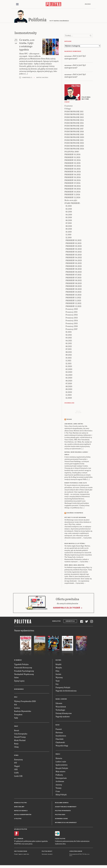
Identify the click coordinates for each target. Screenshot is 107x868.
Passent (59, 729)
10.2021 (69, 358)
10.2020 (69, 392)
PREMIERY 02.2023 (74, 249)
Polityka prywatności (63, 811)
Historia (59, 759)
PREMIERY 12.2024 (72, 198)
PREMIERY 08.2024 (73, 186)
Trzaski (69, 420)
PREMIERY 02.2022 (74, 246)
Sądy (16, 718)
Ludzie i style (61, 762)
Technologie (60, 710)
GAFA (16, 773)
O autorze (69, 106)
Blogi (58, 725)
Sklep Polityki (61, 795)
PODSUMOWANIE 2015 (74, 123)
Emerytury (19, 760)
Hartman (59, 733)
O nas (58, 792)
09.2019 (69, 229)
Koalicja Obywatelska (23, 712)
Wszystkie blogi (62, 746)
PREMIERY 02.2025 (73, 163)
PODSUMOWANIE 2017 (74, 129)
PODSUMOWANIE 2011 (74, 112)
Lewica (17, 708)
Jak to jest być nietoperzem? (75, 57)
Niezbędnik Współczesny (24, 674)
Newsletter (56, 621)
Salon (16, 678)
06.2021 (69, 347)
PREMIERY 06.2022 (74, 269)
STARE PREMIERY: (72, 203)
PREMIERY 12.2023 (73, 306)
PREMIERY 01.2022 (74, 241)
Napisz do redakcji (21, 811)
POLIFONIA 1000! (72, 152)
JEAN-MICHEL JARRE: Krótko (74, 424)
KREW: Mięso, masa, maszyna (74, 565)
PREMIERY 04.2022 (74, 258)
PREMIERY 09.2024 (73, 189)
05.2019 (69, 218)
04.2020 (69, 375)
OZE (16, 770)
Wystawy (59, 678)
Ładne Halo (26, 855)
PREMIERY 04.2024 (73, 172)
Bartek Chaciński (42, 78)
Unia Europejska (21, 734)
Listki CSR (18, 776)
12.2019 (69, 238)
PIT (16, 763)
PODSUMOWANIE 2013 (74, 118)
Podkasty (59, 775)
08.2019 (69, 226)
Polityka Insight (47, 852)
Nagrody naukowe (63, 717)
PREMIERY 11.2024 (72, 195)
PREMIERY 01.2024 (72, 155)
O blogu (68, 109)
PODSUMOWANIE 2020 (74, 137)
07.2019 (69, 223)
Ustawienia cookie (61, 819)
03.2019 (69, 212)
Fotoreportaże (61, 778)
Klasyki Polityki (62, 768)
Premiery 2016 (72, 326)
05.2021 (69, 344)
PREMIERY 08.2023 (74, 284)
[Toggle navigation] (17, 4)
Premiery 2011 (72, 312)
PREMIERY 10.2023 (74, 295)
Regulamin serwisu (62, 803)
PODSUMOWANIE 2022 (74, 143)
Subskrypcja (70, 621)
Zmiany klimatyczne (64, 714)
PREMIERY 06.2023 (74, 272)
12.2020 (69, 398)
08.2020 (69, 387)
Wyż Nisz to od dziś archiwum (75, 518)
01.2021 (69, 332)
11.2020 (69, 395)
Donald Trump (20, 737)
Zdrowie (59, 704)
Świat (16, 727)
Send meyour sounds (78, 412)
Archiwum (60, 782)
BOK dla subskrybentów (23, 815)
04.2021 (69, 341)
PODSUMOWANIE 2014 (74, 120)
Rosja (16, 744)
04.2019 (69, 215)
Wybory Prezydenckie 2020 (25, 702)
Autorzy (59, 785)
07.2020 (69, 384)
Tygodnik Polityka (21, 665)
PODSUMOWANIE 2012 (74, 115)
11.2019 (68, 235)
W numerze (18, 660)
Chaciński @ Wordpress (75, 513)
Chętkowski (60, 743)
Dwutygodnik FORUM (21, 852)
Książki (59, 665)
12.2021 (69, 364)
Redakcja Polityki (20, 803)
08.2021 (69, 352)
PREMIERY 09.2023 (74, 289)
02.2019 (69, 209)
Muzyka (59, 668)
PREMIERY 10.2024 (72, 192)
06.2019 (69, 221)
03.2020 (69, 372)
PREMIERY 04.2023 (74, 261)
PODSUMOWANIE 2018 (74, 132)
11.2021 (68, 361)
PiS (16, 705)
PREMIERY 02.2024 (73, 160)
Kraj (16, 697)
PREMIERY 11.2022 (73, 298)
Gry (57, 684)
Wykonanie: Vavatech (47, 855)
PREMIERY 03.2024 (73, 166)
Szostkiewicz (61, 736)
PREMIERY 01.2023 (74, 244)
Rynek (16, 756)
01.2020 (69, 367)
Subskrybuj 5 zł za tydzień (66, 608)
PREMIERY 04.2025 (73, 175)
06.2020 (69, 381)
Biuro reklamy (19, 807)
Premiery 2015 (72, 324)
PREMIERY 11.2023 (73, 301)
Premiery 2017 (72, 329)
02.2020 (69, 369)
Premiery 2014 (72, 321)
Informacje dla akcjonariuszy (66, 823)
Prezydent (18, 715)
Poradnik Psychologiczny (24, 671)
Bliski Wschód (20, 741)
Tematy (59, 788)
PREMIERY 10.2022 (74, 292)
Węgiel (17, 766)
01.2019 (69, 206)
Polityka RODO (60, 815)
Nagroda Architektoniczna (66, 691)
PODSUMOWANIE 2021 (74, 140)
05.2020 (69, 378)
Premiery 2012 (72, 315)
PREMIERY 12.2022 (73, 304)
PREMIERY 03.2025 (73, 169)
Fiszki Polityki (60, 839)
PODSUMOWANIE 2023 (74, 146)
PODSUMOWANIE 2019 (74, 135)
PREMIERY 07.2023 (74, 278)
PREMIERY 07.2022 (74, 275)
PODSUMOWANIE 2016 (74, 126)
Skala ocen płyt (71, 200)
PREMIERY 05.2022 (74, 263)
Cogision (21, 855)
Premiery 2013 (72, 318)
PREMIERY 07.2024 (72, 183)
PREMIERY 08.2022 (74, 281)
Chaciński (60, 739)
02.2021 (69, 335)
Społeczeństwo (61, 765)
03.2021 (69, 338)
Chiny (16, 747)
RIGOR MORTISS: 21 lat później (75, 544)
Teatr (58, 681)
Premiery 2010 (72, 309)
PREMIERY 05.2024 (73, 178)
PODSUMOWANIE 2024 (74, 149)
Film (57, 671)
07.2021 (69, 349)
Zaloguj (88, 4)
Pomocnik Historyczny (23, 668)
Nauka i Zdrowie (61, 700)
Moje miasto (60, 772)
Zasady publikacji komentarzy (66, 807)
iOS (15, 839)
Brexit (17, 731)
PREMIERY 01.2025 (72, 158)
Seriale (58, 674)
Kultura (58, 660)
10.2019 (69, 232)
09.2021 (69, 355)
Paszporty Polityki (63, 688)
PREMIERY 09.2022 (74, 286)
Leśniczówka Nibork (76, 852)
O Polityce (18, 819)
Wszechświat (61, 707)
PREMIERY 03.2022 (74, 252)
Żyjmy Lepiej (19, 681)
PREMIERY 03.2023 (74, 255)
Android (20, 839)
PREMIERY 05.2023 (74, 266)
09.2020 (69, 389)
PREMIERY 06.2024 (73, 181)
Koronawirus (19, 690)
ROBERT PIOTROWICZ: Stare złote (76, 483)
